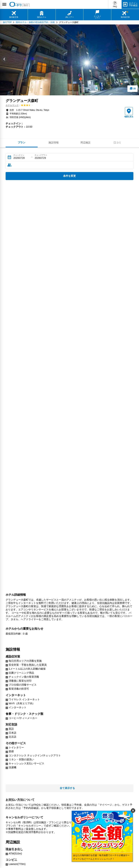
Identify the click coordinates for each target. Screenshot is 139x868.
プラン (22, 142)
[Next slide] (135, 60)
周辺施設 (85, 142)
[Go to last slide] (4, 60)
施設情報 (54, 142)
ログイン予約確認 (133, 4)
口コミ (117, 142)
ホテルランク (12, 105)
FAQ (115, 7)
